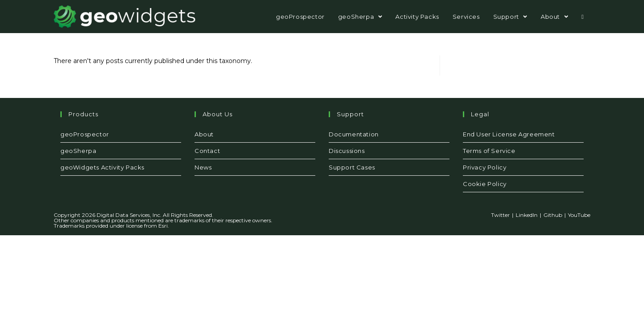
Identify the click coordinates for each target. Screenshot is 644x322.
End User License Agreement (509, 134)
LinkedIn (527, 215)
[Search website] (583, 17)
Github (553, 215)
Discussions (347, 151)
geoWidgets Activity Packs (102, 167)
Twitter (500, 215)
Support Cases (352, 167)
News (203, 167)
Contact (207, 151)
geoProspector (85, 134)
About (204, 134)
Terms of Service (489, 151)
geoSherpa (78, 151)
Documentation (354, 134)
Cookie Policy (485, 184)
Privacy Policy (485, 167)
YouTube (579, 215)
